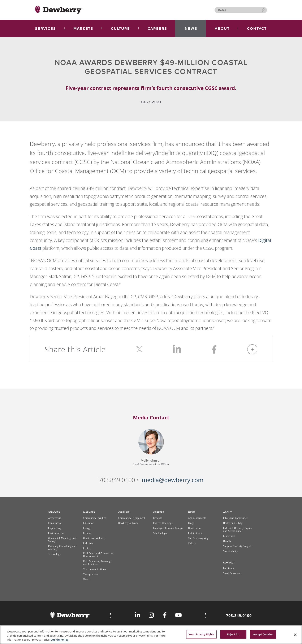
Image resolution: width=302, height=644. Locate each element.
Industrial (88, 543)
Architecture (55, 518)
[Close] (295, 636)
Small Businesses (232, 573)
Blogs (191, 523)
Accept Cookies (263, 636)
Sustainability (230, 551)
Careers (159, 512)
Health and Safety (233, 523)
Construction (55, 523)
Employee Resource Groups (168, 528)
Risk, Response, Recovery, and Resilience (97, 563)
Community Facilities (95, 518)
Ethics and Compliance (235, 518)
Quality (227, 541)
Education (89, 523)
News (192, 512)
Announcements (197, 518)
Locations (228, 568)
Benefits (158, 518)
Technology (55, 554)
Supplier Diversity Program (238, 546)
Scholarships (160, 533)
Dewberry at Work (128, 523)
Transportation (91, 574)
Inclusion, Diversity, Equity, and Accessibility (238, 529)
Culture (124, 512)
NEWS (191, 29)
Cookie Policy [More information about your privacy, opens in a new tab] (59, 641)
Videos (192, 543)
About (227, 512)
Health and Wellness (94, 538)
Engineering (55, 528)
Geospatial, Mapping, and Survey (62, 539)
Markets (89, 512)
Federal (87, 533)
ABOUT (222, 29)
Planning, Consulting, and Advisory (62, 547)
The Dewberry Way (198, 538)
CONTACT (257, 29)
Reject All (233, 636)
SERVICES (45, 29)
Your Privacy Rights (201, 636)
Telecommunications (94, 569)
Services (54, 512)
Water (86, 579)
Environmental (56, 533)
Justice (87, 548)
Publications (195, 533)
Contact (229, 563)
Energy (87, 528)
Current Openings (163, 523)
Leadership (229, 536)
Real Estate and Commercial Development (98, 555)
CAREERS (158, 29)
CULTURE (120, 29)
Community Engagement (132, 518)
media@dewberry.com (173, 480)
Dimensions (195, 528)
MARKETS (83, 29)
